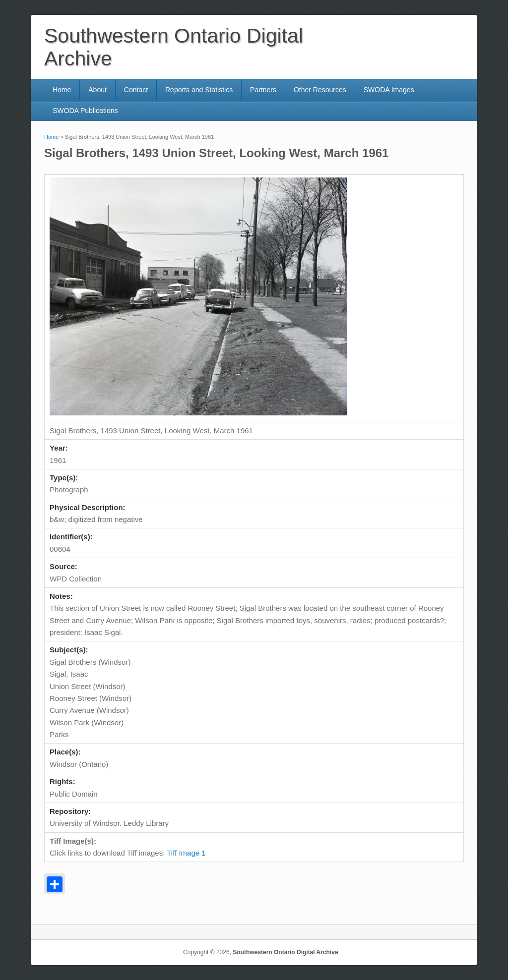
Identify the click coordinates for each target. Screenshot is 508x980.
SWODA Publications (85, 111)
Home (62, 90)
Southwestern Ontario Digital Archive (285, 952)
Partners (263, 90)
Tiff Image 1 (186, 853)
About (97, 90)
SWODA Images (389, 90)
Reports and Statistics (199, 90)
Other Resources (320, 90)
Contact (136, 90)
